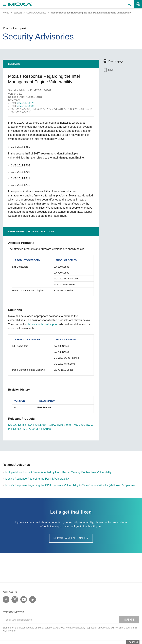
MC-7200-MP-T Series (37, 429)
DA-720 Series (17, 425)
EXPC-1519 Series (60, 425)
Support (18, 13)
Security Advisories (36, 13)
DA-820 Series (37, 425)
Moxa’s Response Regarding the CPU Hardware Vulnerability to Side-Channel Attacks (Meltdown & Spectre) (70, 485)
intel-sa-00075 (26, 103)
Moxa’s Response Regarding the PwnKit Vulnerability (37, 479)
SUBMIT (129, 620)
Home (6, 13)
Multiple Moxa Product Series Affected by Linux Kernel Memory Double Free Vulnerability (58, 472)
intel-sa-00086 (26, 106)
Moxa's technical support (43, 324)
